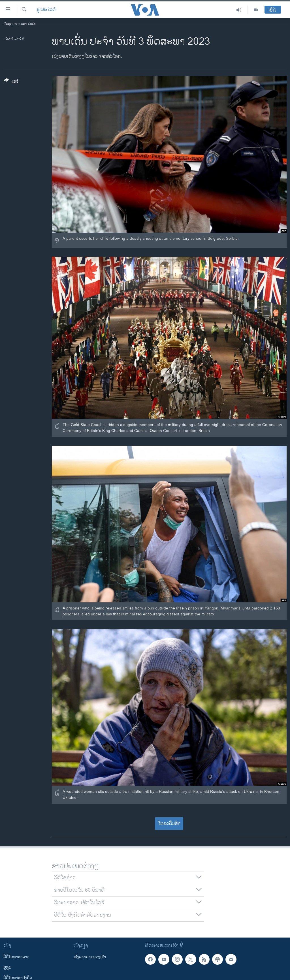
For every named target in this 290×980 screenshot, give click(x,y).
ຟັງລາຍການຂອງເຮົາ (90, 957)
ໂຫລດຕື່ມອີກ (169, 824)
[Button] (11, 82)
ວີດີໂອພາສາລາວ (16, 957)
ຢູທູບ (7, 967)
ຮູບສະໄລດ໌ (46, 10)
